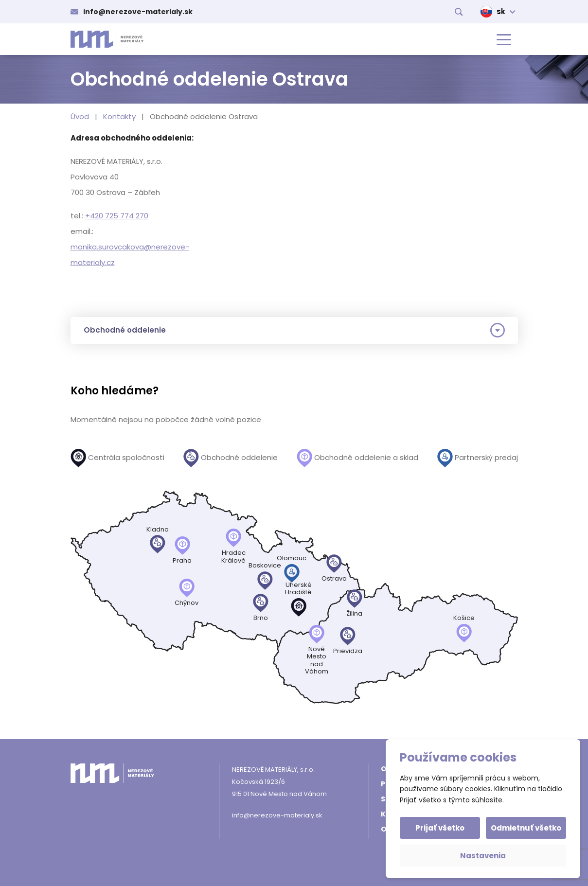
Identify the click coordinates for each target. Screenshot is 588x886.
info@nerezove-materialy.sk (138, 12)
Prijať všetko (441, 828)
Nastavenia (483, 856)
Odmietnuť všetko (526, 828)
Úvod (80, 116)
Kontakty (119, 116)
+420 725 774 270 (117, 216)
